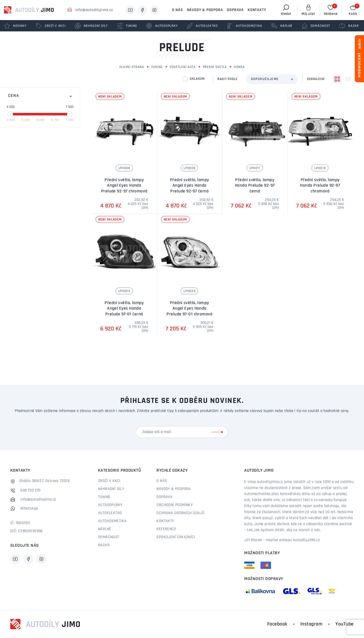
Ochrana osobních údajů (180, 513)
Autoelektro (110, 513)
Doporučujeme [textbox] (265, 79)
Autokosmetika (112, 521)
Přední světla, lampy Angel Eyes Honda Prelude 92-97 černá (190, 186)
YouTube (345, 624)
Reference (166, 529)
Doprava (235, 10)
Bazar (104, 545)
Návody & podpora (205, 10)
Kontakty (257, 10)
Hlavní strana (132, 67)
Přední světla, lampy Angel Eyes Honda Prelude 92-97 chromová (124, 186)
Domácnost (109, 537)
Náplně (105, 529)
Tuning (157, 67)
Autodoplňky (110, 505)
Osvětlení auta (183, 67)
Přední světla (215, 67)
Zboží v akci (109, 481)
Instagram (311, 624)
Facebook (277, 624)
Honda (239, 67)
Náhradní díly (111, 489)
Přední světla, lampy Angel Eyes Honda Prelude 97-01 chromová (189, 309)
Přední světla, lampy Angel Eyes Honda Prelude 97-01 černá (124, 309)
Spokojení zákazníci (176, 537)
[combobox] (272, 79)
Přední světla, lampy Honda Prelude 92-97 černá (255, 186)
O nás (177, 10)
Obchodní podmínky (175, 505)
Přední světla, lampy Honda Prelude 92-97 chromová (320, 186)
